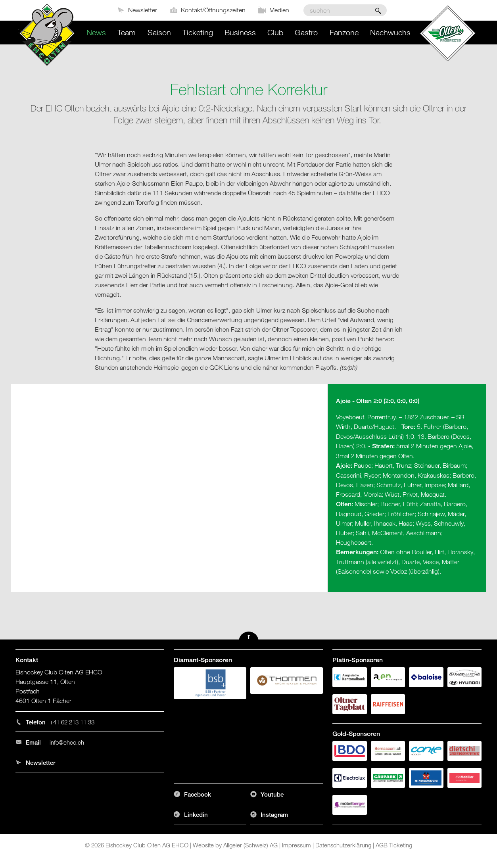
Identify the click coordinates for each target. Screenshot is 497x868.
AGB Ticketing (394, 845)
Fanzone (344, 32)
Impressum (296, 845)
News (96, 32)
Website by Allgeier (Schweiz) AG (235, 845)
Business (240, 32)
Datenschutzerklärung (343, 845)
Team (127, 32)
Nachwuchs (390, 32)
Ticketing (198, 32)
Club (275, 32)
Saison (159, 32)
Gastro (306, 32)
